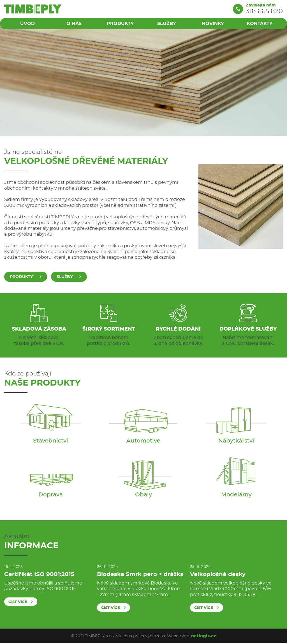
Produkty (120, 23)
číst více (21, 602)
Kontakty (260, 23)
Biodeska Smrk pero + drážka (140, 574)
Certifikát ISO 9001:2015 (39, 574)
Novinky (213, 23)
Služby (167, 23)
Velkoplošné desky (218, 574)
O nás (74, 23)
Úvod (27, 23)
